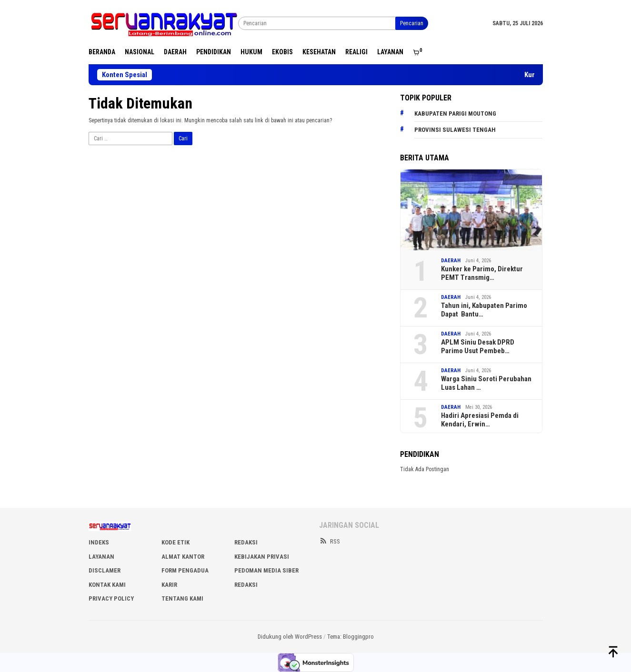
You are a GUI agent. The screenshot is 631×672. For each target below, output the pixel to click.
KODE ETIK (175, 542)
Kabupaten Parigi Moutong (455, 114)
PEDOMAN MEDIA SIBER (266, 570)
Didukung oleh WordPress (290, 637)
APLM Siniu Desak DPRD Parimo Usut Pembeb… (478, 346)
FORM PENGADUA (185, 570)
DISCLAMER (105, 570)
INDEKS (99, 542)
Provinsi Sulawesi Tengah (455, 130)
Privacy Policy (111, 598)
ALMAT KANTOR (183, 557)
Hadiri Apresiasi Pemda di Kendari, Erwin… (480, 420)
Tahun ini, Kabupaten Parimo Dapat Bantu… (484, 310)
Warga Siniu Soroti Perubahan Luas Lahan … (486, 383)
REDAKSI (246, 542)
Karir (169, 585)
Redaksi (246, 585)
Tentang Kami (182, 598)
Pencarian (412, 23)
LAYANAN (101, 557)
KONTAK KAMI (107, 585)
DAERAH (451, 261)
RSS (330, 541)
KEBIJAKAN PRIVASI (262, 557)
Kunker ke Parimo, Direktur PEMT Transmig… (482, 273)
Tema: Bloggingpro (351, 637)
